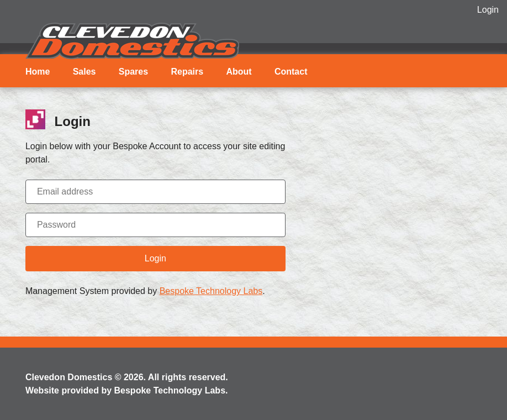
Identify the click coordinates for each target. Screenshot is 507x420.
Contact (291, 72)
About (239, 72)
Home (38, 72)
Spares (133, 72)
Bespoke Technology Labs (211, 291)
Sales (84, 72)
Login (488, 10)
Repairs (187, 72)
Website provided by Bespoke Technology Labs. (127, 390)
